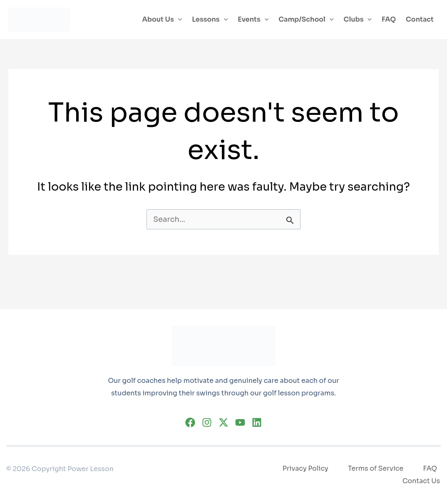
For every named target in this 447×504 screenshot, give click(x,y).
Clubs (358, 20)
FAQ (389, 19)
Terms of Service (375, 469)
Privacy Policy (304, 469)
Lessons (210, 20)
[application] (178, 20)
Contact (420, 19)
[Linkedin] (257, 422)
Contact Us (422, 481)
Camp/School (306, 20)
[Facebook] (190, 422)
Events (253, 20)
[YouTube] (240, 422)
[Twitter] (223, 422)
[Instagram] (207, 422)
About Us (162, 20)
